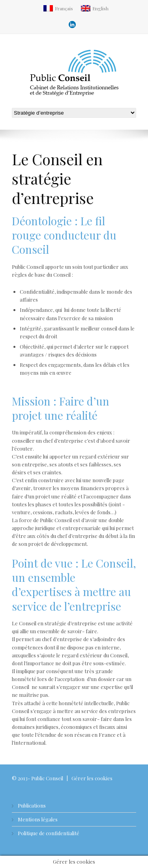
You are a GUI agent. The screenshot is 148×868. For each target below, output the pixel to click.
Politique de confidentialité (49, 833)
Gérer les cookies (92, 778)
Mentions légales (38, 819)
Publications (32, 805)
